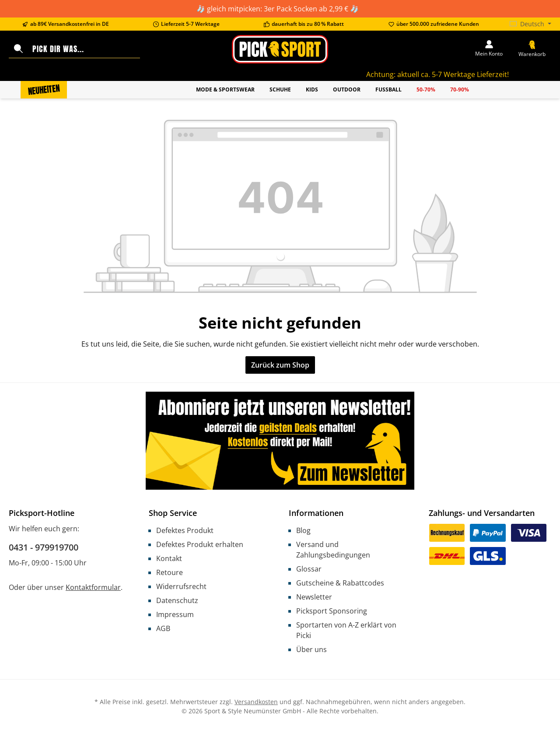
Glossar (309, 569)
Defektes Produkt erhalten (200, 544)
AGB (163, 628)
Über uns (311, 649)
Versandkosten (256, 702)
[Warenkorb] (532, 49)
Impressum (175, 614)
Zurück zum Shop (280, 365)
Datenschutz (177, 600)
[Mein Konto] (489, 49)
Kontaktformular (93, 587)
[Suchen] (18, 49)
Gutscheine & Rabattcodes (340, 583)
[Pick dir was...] (84, 49)
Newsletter (314, 597)
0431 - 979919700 (44, 547)
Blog (303, 530)
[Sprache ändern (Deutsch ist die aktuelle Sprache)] (530, 24)
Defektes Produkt (185, 530)
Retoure (170, 572)
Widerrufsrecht (181, 586)
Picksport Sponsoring (332, 611)
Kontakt (169, 558)
